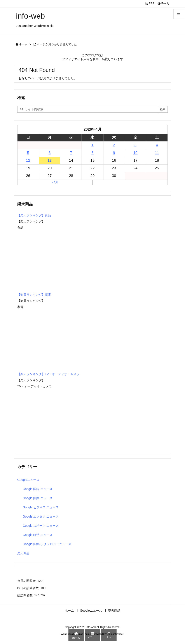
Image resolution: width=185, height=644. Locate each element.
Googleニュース (28, 480)
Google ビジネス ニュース (41, 507)
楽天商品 (23, 553)
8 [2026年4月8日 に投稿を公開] (92, 153)
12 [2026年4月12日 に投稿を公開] (28, 160)
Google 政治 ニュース (38, 535)
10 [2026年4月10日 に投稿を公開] (135, 153)
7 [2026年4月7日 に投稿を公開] (71, 153)
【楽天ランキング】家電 (34, 295)
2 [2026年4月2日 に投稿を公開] (114, 145)
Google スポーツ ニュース (41, 526)
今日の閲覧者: (27, 581)
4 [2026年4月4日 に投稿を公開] (157, 145)
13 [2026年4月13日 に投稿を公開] (50, 160)
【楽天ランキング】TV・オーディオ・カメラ (48, 374)
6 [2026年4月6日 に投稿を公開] (50, 153)
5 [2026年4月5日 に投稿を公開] (28, 153)
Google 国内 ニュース (38, 489)
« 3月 (55, 182)
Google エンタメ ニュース (41, 516)
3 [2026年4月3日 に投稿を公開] (135, 145)
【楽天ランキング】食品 (34, 215)
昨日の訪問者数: (29, 588)
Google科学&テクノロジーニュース (47, 544)
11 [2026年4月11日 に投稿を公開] (157, 153)
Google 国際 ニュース (38, 498)
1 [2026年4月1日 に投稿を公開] (92, 145)
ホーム (23, 44)
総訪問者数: (26, 595)
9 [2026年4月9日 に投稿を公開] (114, 153)
